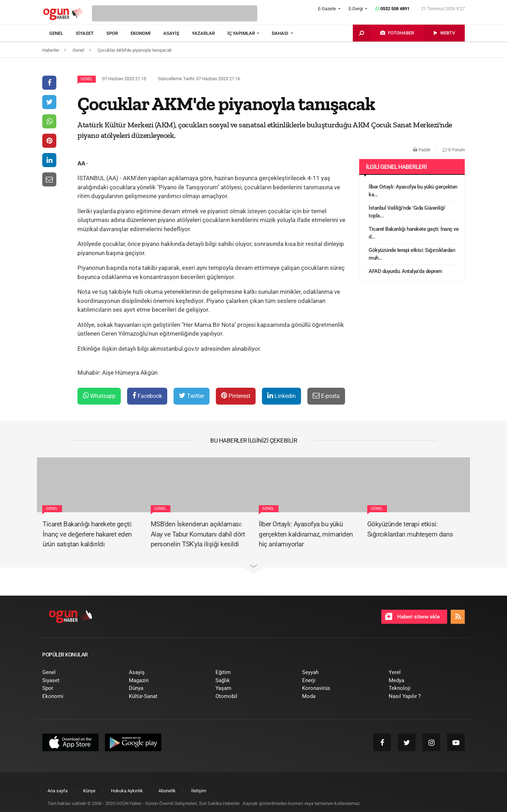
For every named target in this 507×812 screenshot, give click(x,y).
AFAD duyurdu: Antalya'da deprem (405, 271)
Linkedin (281, 396)
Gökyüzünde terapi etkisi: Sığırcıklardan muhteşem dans (410, 529)
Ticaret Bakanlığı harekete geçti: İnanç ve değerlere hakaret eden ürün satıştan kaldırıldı (87, 534)
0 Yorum (454, 150)
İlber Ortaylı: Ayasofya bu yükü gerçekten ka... (413, 191)
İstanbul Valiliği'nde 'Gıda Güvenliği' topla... (407, 212)
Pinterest (236, 396)
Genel (87, 79)
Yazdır (422, 150)
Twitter (192, 396)
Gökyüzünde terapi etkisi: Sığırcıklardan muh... (412, 254)
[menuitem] (62, 33)
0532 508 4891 (392, 9)
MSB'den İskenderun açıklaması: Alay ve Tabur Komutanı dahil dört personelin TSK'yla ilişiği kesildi (198, 534)
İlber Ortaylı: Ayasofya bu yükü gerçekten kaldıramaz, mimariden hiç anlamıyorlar (306, 534)
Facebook (147, 396)
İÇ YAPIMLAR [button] (242, 33)
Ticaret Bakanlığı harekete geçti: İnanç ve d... (414, 233)
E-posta (326, 396)
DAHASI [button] (281, 33)
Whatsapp (99, 396)
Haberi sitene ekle (412, 616)
